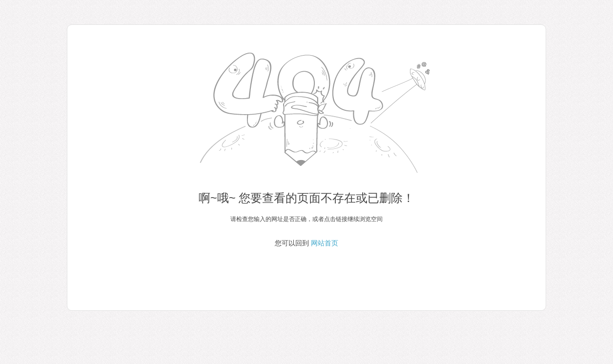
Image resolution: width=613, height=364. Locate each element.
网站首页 (325, 243)
